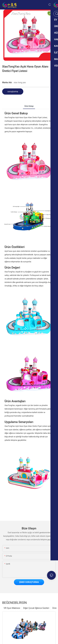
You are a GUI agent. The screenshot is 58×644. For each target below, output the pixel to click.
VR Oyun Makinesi (12, 608)
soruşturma (13, 92)
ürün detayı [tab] (29, 106)
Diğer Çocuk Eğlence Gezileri (36, 608)
